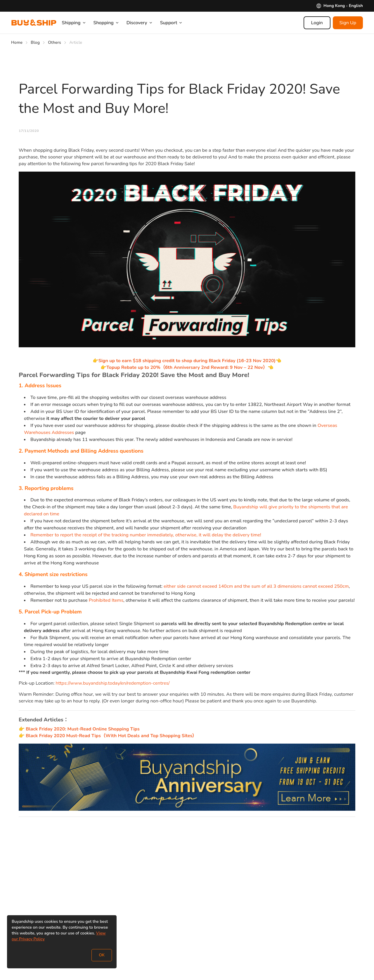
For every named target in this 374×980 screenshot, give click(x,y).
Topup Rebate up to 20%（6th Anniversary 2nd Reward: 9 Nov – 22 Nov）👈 (190, 367)
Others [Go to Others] (54, 42)
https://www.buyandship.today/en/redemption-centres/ (113, 683)
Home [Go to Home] (17, 42)
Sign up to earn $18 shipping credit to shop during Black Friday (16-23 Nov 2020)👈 (190, 361)
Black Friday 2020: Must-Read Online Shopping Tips (83, 729)
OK (102, 955)
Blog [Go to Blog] (35, 42)
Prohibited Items (106, 600)
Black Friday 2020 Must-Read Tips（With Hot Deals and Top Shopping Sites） (111, 736)
